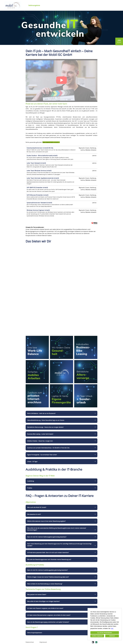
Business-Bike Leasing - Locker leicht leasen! (40, 434)
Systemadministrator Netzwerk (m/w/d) (39, 203)
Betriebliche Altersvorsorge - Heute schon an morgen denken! (45, 427)
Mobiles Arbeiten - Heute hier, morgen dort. (40, 441)
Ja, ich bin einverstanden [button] (105, 633)
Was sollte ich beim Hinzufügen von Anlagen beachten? (43, 601)
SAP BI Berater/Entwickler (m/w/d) (37, 195)
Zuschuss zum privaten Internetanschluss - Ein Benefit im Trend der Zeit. (48, 448)
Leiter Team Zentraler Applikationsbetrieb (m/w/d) (43, 178)
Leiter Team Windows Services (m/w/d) (39, 171)
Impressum (43, 642)
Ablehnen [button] (112, 636)
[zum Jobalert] (119, 41)
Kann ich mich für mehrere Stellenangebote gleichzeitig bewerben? (47, 537)
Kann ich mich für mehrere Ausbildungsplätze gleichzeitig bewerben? (47, 570)
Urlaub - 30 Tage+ (32, 462)
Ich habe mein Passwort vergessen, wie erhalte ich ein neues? (45, 608)
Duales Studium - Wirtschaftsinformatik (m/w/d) (42, 156)
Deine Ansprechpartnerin (35, 633)
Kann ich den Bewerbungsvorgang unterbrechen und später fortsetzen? (48, 622)
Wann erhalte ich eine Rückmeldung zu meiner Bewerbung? (45, 584)
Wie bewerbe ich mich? (34, 514)
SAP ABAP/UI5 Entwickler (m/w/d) (37, 188)
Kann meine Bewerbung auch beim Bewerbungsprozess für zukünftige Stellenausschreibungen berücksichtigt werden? (59, 545)
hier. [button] (112, 628)
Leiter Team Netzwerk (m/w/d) (36, 163)
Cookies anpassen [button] (97, 636)
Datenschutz (30, 642)
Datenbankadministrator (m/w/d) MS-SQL (40, 148)
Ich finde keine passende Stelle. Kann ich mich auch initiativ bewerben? (48, 553)
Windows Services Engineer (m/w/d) (38, 210)
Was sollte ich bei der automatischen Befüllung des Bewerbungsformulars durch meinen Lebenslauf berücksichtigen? (57, 529)
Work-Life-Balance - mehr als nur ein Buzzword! (41, 413)
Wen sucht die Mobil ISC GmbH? (37, 507)
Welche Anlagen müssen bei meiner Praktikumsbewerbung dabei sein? (48, 577)
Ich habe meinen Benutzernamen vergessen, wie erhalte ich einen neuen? (49, 615)
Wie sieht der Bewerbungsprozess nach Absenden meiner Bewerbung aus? (49, 559)
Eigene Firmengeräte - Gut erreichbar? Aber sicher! (42, 455)
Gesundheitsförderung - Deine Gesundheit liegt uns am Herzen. (46, 420)
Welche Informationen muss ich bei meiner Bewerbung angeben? (46, 521)
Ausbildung (31, 481)
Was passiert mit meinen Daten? (37, 594)
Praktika (30, 488)
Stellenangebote (34, 5)
